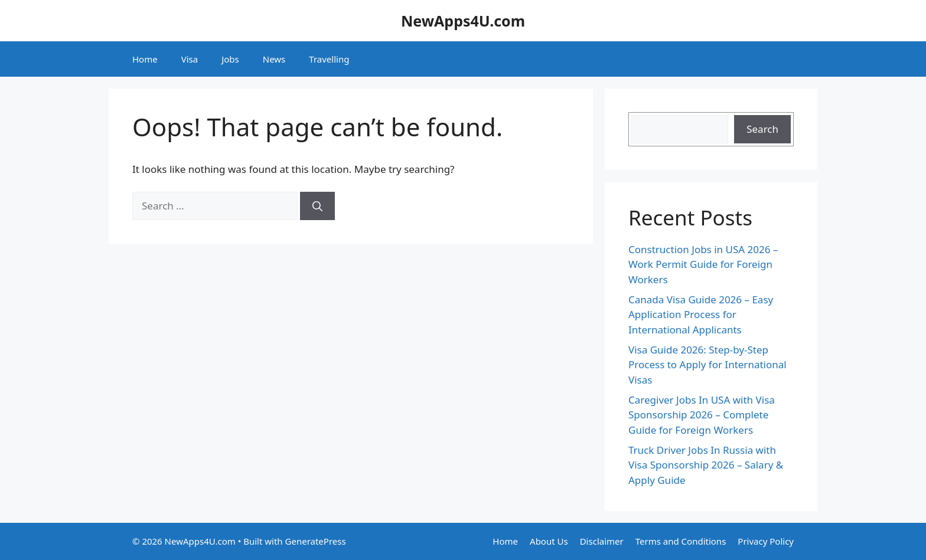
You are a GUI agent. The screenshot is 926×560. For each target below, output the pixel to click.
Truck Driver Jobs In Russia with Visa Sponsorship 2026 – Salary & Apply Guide (706, 465)
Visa (190, 59)
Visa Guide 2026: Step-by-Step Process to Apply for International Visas (707, 365)
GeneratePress (316, 541)
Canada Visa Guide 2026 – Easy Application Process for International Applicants (701, 315)
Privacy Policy (766, 541)
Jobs (230, 59)
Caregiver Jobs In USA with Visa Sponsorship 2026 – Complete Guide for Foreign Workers (702, 415)
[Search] (317, 206)
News (274, 59)
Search (762, 129)
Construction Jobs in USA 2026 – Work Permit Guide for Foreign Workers (703, 264)
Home (145, 59)
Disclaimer (602, 541)
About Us (549, 541)
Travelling (329, 59)
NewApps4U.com (463, 21)
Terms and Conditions (681, 541)
